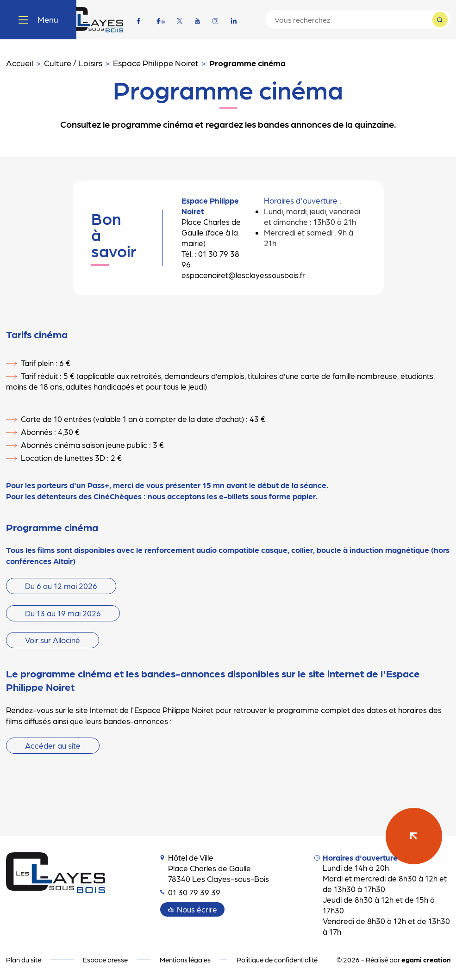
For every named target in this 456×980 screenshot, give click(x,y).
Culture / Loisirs (73, 63)
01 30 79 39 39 (190, 892)
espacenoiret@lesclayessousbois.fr (243, 275)
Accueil (20, 63)
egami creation (426, 960)
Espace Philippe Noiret (156, 63)
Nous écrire (197, 909)
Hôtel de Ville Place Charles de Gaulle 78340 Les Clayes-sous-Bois (215, 868)
